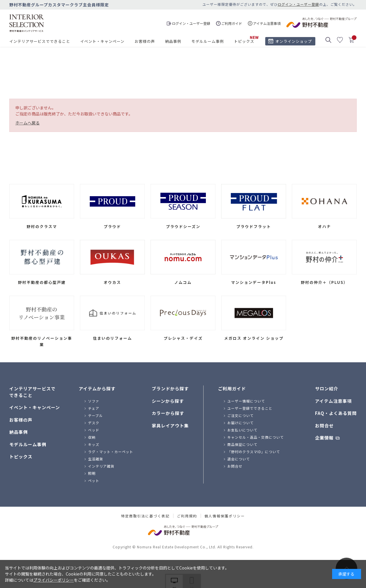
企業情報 (324, 438)
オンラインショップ (294, 41)
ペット (94, 480)
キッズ (94, 444)
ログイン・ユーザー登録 (298, 4)
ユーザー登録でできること (250, 408)
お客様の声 (145, 41)
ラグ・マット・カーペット (111, 452)
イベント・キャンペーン (102, 41)
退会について (239, 459)
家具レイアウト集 (170, 426)
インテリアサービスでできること (40, 41)
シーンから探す (168, 401)
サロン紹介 (327, 388)
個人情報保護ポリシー (225, 516)
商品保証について (242, 444)
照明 (92, 473)
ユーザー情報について (246, 401)
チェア (94, 408)
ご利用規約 (187, 516)
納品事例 (173, 41)
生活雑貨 (96, 459)
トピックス (244, 41)
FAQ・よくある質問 (336, 413)
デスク (94, 423)
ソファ (94, 401)
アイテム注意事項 (333, 401)
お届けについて (240, 423)
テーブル (95, 415)
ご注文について (240, 415)
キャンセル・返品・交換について (256, 437)
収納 (92, 437)
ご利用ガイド (232, 388)
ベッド (94, 430)
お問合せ (235, 466)
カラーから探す (168, 413)
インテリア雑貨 (101, 466)
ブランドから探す (170, 388)
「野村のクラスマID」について (254, 452)
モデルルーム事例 (208, 41)
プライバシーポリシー (54, 580)
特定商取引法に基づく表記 (145, 516)
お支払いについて (242, 430)
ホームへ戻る (28, 123)
